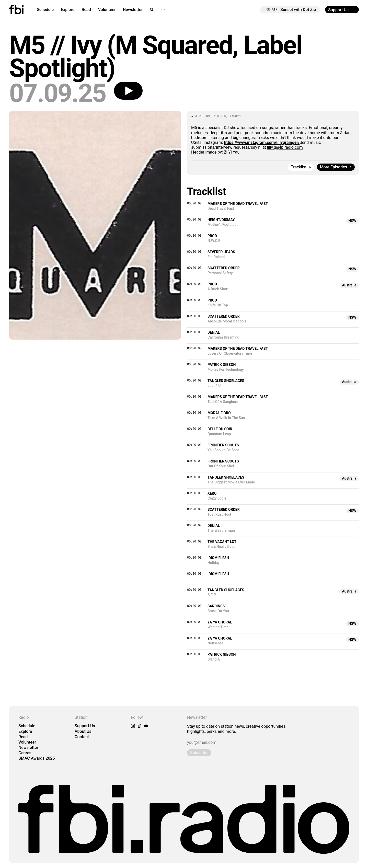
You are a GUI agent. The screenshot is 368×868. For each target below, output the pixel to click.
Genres (25, 753)
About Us (83, 731)
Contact (82, 737)
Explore (68, 10)
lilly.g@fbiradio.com (285, 147)
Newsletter (133, 10)
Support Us (85, 726)
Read (86, 10)
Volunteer (107, 10)
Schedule (45, 10)
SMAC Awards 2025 (37, 758)
